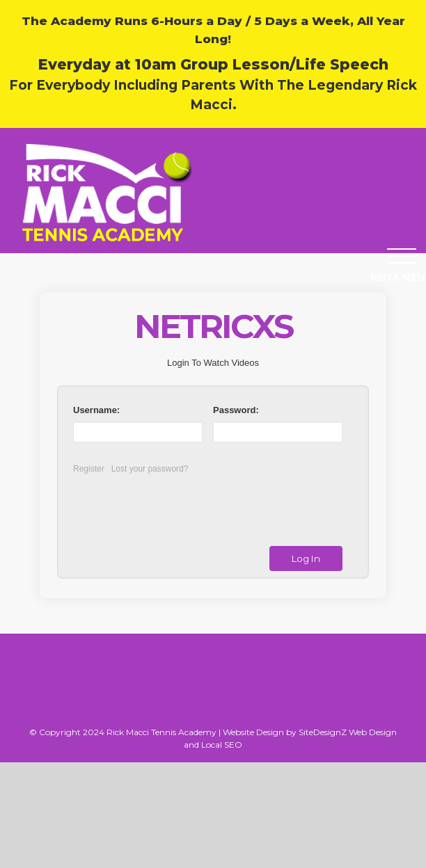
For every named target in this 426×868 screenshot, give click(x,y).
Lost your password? (150, 469)
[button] (402, 256)
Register (89, 469)
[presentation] (186, 505)
